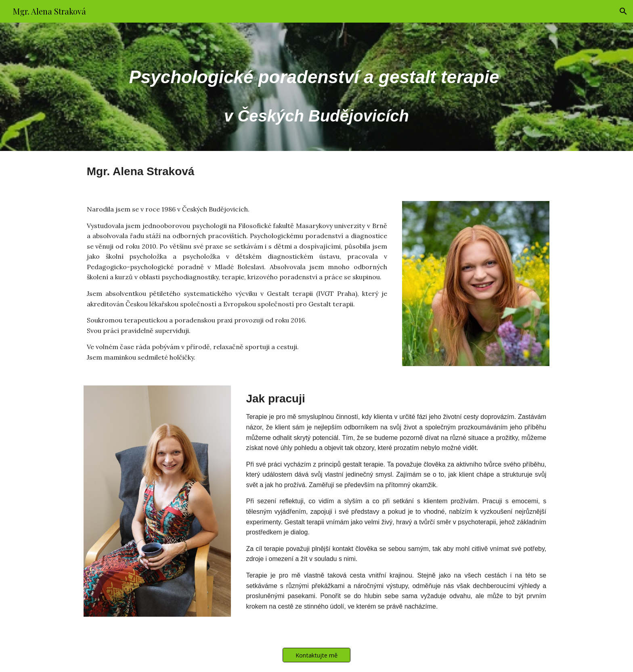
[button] (623, 11)
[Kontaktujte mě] (316, 655)
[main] (316, 87)
